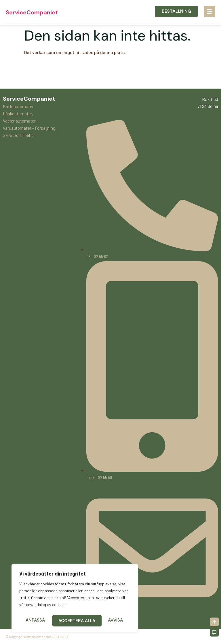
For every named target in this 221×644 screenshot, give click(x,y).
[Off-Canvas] (214, 632)
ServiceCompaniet (32, 12)
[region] (75, 599)
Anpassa (35, 621)
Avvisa (66, 621)
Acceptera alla (106, 621)
